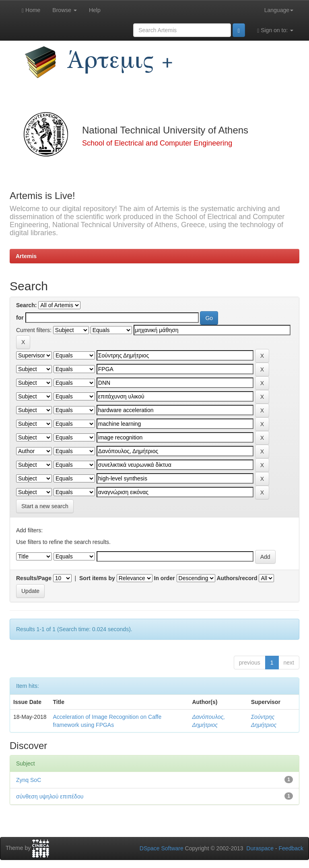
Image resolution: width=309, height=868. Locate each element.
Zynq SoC (29, 780)
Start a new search (45, 506)
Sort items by (97, 578)
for (20, 318)
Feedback (291, 848)
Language (279, 10)
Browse (65, 10)
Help (95, 10)
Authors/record (237, 578)
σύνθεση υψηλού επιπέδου (50, 796)
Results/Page (34, 578)
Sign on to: (275, 30)
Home (31, 10)
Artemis (26, 256)
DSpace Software (162, 848)
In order (165, 578)
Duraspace (260, 848)
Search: (26, 305)
